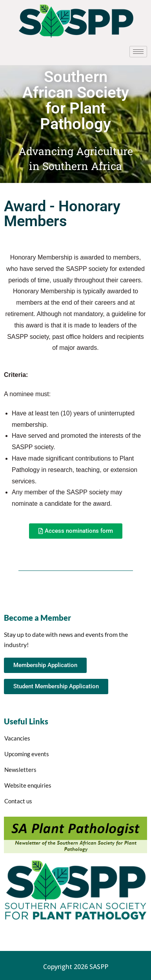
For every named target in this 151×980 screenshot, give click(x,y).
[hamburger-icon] (138, 52)
